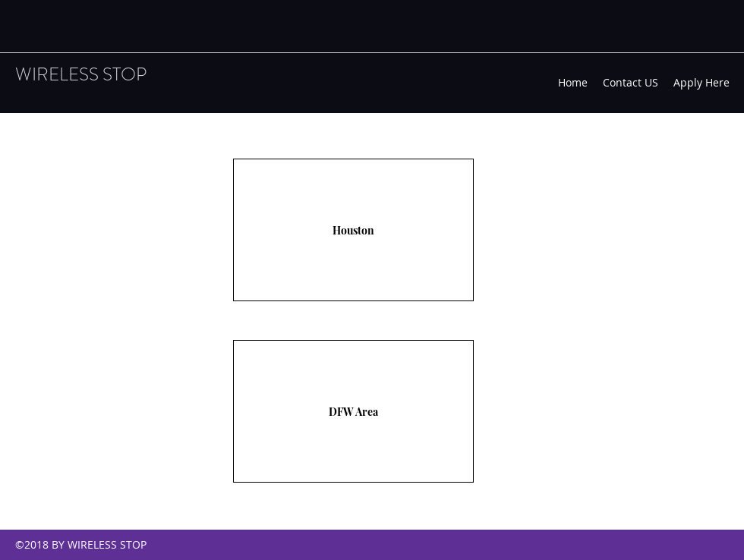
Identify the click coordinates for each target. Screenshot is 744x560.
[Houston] (353, 230)
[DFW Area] (353, 411)
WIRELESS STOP (81, 74)
